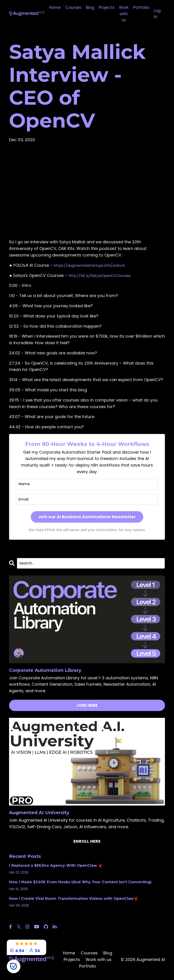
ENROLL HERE (87, 844)
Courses (71, 8)
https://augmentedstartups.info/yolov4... (95, 266)
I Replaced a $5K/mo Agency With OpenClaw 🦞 (56, 868)
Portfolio (141, 8)
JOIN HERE (87, 708)
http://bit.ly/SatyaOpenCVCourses (103, 276)
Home (52, 8)
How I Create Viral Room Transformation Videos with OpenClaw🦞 (74, 901)
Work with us (123, 14)
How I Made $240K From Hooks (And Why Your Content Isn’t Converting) (80, 885)
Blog (88, 8)
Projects (105, 8)
